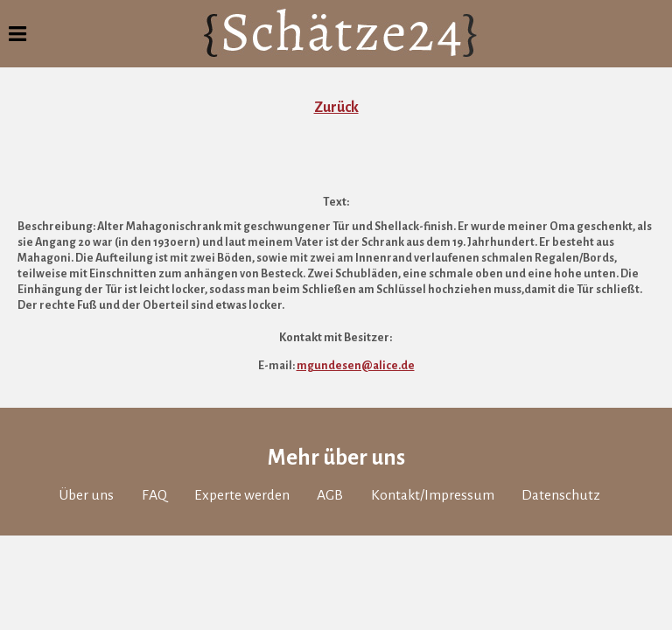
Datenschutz (561, 495)
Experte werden (242, 495)
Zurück (336, 108)
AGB (330, 495)
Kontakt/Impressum (433, 495)
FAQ (154, 495)
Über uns (86, 495)
